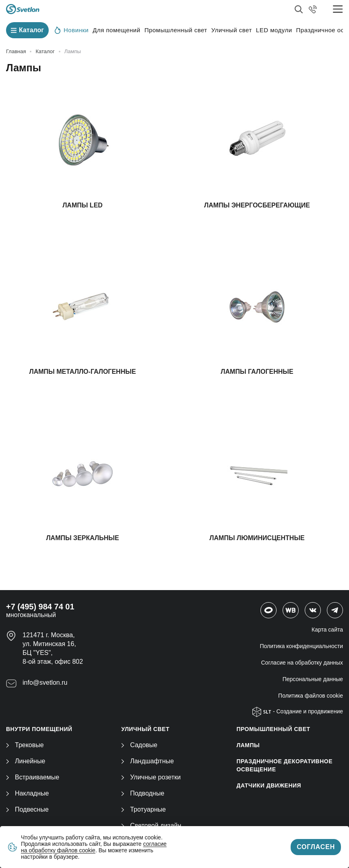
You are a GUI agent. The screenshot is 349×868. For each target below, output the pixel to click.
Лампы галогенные (257, 372)
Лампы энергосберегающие (257, 205)
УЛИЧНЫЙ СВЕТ (145, 729)
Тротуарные (144, 809)
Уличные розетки (151, 777)
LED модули (274, 30)
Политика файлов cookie (311, 696)
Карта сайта (327, 630)
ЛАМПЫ (248, 745)
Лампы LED (83, 205)
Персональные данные (313, 679)
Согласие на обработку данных (302, 663)
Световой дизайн (151, 826)
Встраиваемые (33, 777)
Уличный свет (232, 30)
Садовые (139, 745)
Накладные (27, 793)
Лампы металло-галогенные (82, 372)
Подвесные (27, 809)
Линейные (26, 761)
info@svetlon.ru (45, 683)
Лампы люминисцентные (257, 538)
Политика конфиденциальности (301, 646)
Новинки (72, 30)
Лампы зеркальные (82, 538)
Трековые (25, 745)
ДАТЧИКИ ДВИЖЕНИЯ (269, 785)
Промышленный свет (176, 30)
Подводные (143, 793)
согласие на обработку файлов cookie (94, 847)
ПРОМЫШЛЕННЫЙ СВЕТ (273, 729)
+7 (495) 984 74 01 (40, 607)
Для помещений (116, 30)
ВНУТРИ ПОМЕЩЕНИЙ (39, 729)
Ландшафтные (148, 761)
